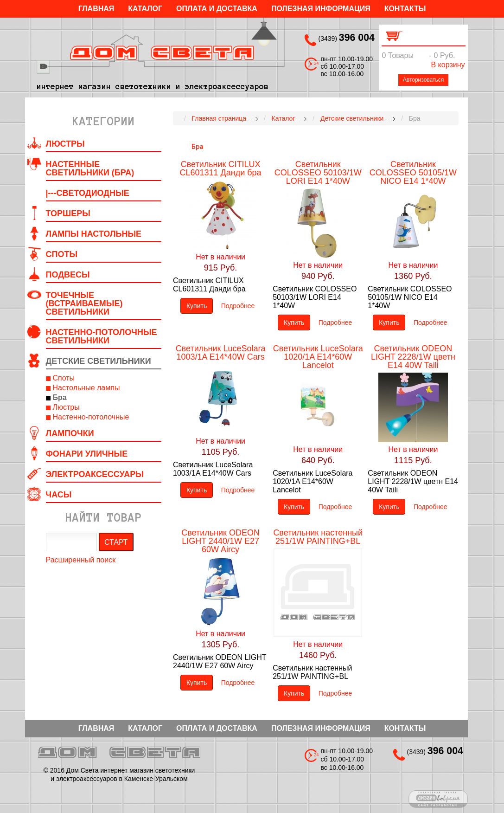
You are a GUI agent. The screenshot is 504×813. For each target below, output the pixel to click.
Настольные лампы (86, 388)
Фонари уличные (87, 454)
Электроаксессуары (95, 474)
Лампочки (70, 433)
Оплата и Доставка (217, 9)
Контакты (405, 9)
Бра (60, 397)
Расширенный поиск (81, 560)
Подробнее (238, 306)
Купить (197, 306)
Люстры (65, 144)
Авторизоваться (423, 80)
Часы (59, 495)
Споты (62, 254)
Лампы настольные (94, 234)
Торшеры (68, 213)
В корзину (448, 65)
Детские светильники (99, 361)
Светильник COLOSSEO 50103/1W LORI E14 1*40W (318, 173)
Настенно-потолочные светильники (102, 336)
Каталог (145, 9)
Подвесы (68, 275)
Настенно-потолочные (91, 417)
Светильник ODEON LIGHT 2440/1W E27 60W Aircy (220, 541)
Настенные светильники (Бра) (90, 168)
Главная (96, 9)
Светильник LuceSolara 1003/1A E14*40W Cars (221, 353)
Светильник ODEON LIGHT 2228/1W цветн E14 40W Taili (413, 357)
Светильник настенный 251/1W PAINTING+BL (318, 537)
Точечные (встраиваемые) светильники (84, 303)
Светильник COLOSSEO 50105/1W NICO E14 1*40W (413, 173)
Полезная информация (321, 9)
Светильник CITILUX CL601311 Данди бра (221, 168)
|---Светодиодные (88, 193)
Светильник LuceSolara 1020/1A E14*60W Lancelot (318, 357)
